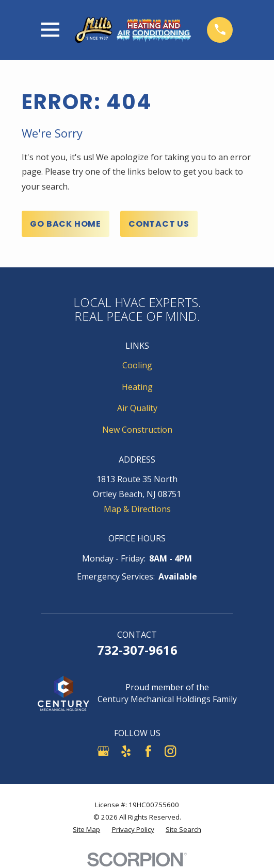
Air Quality (137, 408)
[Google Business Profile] (103, 751)
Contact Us (159, 224)
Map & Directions (137, 509)
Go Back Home (66, 224)
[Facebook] (148, 751)
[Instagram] (170, 751)
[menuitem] (86, 830)
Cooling (137, 365)
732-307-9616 (137, 650)
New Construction (137, 430)
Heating (137, 387)
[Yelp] (126, 751)
